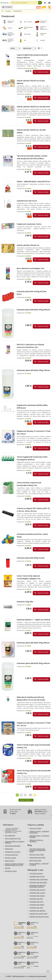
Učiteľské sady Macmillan (38, 882)
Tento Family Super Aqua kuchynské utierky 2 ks (33, 746)
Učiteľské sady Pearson (37, 890)
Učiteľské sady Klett (36, 899)
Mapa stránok (10, 861)
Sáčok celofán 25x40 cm (28, 245)
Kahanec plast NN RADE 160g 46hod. (33, 663)
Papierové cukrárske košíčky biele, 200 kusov (32, 407)
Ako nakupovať (10, 836)
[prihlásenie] (45, 3)
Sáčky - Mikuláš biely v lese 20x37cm (33, 181)
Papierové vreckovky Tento (29, 224)
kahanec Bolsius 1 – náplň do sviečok (33, 620)
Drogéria (8, 11)
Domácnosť (17, 11)
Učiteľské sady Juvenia (37, 893)
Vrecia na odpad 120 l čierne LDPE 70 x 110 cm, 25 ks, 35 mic (33, 510)
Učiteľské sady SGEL (36, 908)
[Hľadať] (40, 3)
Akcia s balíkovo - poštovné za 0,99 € (39, 864)
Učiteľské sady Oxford (37, 877)
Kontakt (8, 868)
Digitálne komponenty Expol (39, 917)
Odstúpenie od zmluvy (13, 852)
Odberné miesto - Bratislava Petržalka (39, 836)
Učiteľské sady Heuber (37, 896)
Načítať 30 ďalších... (26, 800)
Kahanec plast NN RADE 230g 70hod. (33, 370)
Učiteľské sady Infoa (36, 902)
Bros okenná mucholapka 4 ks (30, 268)
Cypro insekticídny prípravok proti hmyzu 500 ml (32, 56)
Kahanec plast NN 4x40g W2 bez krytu (32, 293)
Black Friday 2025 (35, 861)
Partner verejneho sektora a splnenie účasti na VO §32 (15, 864)
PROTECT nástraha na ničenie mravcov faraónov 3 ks (30, 346)
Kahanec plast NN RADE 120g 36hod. (33, 643)
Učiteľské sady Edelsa (37, 905)
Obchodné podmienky (13, 846)
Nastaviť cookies (11, 858)
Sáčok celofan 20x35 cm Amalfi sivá (33, 107)
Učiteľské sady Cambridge (39, 879)
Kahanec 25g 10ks (25, 602)
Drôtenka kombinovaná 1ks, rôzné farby (32, 535)
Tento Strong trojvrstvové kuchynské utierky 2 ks (34, 772)
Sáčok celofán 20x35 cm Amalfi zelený (31, 131)
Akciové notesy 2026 (37, 855)
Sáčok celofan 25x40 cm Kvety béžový (31, 82)
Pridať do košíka (43, 72)
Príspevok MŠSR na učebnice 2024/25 (15, 842)
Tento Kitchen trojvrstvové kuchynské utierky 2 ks (29, 484)
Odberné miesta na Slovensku (36, 841)
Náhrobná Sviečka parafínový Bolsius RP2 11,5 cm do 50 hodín (31, 699)
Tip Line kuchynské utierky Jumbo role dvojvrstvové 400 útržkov (32, 157)
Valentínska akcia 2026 (37, 858)
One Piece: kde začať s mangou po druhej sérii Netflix (37, 850)
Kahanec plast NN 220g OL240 (31, 558)
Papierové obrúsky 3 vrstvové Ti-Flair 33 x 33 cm (34, 724)
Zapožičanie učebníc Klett (38, 914)
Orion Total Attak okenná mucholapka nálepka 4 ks (29, 577)
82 (31, 795)
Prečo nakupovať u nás (13, 839)
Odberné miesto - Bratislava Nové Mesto (39, 832)
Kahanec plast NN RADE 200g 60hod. (33, 310)
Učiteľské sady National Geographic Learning (37, 886)
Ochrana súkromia (11, 855)
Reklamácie (9, 849)
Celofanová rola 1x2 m (27, 201)
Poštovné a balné (35, 828)
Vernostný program (36, 874)
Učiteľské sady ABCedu (37, 911)
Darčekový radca (11, 871)
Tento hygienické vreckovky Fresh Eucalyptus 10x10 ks (32, 458)
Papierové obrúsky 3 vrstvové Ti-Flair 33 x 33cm (34, 432)
